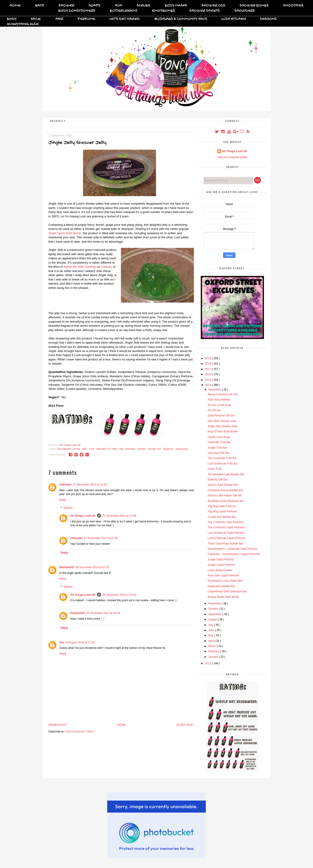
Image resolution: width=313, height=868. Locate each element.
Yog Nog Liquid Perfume (222, 511)
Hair (59, 19)
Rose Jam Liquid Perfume (223, 575)
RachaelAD (67, 567)
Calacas (106, 267)
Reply (63, 500)
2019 (209, 358)
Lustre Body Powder (220, 570)
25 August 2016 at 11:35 (80, 642)
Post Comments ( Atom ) (80, 732)
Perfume (86, 19)
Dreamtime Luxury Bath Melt (225, 581)
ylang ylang (182, 449)
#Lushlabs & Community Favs (181, 19)
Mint (115, 449)
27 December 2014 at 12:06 (119, 516)
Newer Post (58, 725)
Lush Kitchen (234, 19)
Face (36, 19)
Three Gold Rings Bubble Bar (226, 544)
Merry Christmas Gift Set (223, 394)
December (215, 390)
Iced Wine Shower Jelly (222, 421)
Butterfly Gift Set (218, 480)
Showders (245, 11)
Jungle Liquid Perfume (221, 565)
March (213, 646)
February (214, 651)
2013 (209, 663)
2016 (209, 374)
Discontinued (64, 449)
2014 (209, 385)
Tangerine (168, 449)
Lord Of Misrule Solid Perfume (226, 533)
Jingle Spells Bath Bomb (65, 233)
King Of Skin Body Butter (223, 431)
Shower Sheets (205, 11)
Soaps (94, 6)
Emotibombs (163, 11)
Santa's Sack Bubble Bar (223, 485)
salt (121, 449)
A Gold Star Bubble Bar (222, 517)
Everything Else (23, 24)
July (211, 625)
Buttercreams (124, 11)
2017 (209, 369)
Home (15, 6)
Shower (66, 6)
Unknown (65, 485)
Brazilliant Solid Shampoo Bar (226, 501)
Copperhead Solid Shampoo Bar (227, 591)
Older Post (185, 725)
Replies (68, 508)
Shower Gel (155, 449)
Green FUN (215, 469)
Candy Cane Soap (219, 437)
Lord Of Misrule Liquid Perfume (227, 538)
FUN (119, 6)
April (211, 641)
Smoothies (293, 6)
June (212, 630)
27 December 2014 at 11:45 (90, 485)
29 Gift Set (214, 410)
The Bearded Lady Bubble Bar (226, 474)
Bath (40, 6)
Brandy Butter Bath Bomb (223, 597)
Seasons (268, 19)
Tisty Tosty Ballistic (219, 400)
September (215, 614)
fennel (77, 449)
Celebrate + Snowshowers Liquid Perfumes (234, 554)
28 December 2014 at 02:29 (92, 567)
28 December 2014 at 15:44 (119, 595)
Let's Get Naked (125, 19)
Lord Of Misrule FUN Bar (223, 464)
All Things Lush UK (83, 516)
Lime (92, 449)
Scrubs (143, 6)
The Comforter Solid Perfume (225, 522)
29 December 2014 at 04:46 (103, 613)
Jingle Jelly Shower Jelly (222, 426)
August (213, 619)
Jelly (85, 449)
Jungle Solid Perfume (221, 560)
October (214, 609)
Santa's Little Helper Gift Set (225, 496)
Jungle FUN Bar (217, 448)
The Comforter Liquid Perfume (226, 527)
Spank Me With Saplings (80, 267)
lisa (62, 642)
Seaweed (130, 449)
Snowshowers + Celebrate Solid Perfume (233, 549)
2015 (209, 380)
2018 (209, 364)
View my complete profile (232, 157)
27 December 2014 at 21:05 (101, 538)
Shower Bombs (254, 6)
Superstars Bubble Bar (221, 586)
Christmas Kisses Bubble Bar (225, 490)
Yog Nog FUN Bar (219, 453)
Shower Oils (213, 6)
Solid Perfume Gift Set (221, 416)
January (214, 657)
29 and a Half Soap (219, 405)
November (215, 603)
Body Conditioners (77, 11)
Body (12, 19)
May (211, 635)
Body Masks (176, 6)
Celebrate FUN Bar (219, 442)
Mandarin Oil (104, 449)
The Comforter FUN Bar (222, 458)
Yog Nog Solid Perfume (222, 506)
